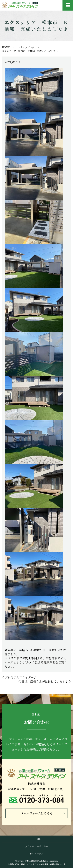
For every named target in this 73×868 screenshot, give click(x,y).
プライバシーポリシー (37, 846)
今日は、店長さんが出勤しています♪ (43, 681)
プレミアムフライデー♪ (21, 677)
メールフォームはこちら (37, 813)
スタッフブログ (26, 47)
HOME (6, 47)
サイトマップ (36, 853)
